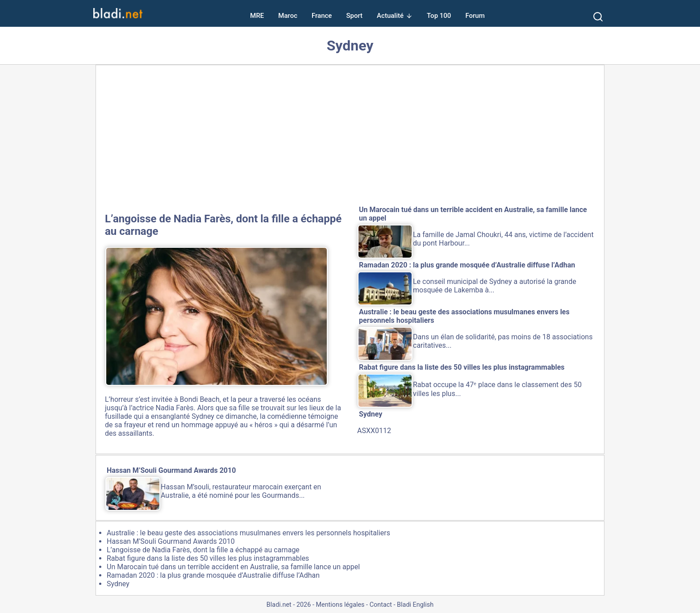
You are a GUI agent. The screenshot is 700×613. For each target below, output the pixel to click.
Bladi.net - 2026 (289, 605)
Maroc (288, 16)
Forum (475, 16)
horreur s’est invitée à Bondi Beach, (166, 399)
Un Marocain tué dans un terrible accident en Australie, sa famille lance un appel (233, 567)
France (322, 16)
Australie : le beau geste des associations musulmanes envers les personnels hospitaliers (248, 533)
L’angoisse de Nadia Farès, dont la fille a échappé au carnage (203, 550)
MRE (257, 16)
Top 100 (439, 16)
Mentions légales (340, 605)
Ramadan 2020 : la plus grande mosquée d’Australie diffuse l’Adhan (213, 575)
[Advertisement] (350, 137)
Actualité (390, 16)
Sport (354, 16)
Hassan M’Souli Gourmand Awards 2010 (171, 541)
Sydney (118, 584)
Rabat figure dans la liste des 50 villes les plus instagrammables (208, 558)
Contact (381, 605)
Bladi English (415, 605)
